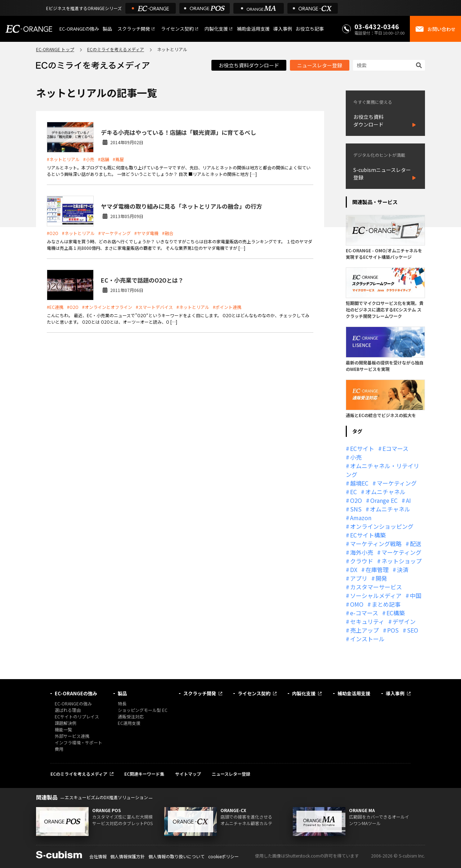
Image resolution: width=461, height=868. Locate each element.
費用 (59, 749)
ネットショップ (402, 561)
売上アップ (364, 630)
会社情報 (98, 856)
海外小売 (362, 552)
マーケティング (397, 483)
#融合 (168, 233)
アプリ (359, 578)
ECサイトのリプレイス (77, 716)
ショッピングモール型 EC (143, 710)
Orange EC (384, 500)
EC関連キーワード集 (144, 774)
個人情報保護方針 (127, 856)
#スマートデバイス (154, 307)
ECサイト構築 (368, 535)
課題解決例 (66, 723)
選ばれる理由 (68, 710)
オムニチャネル (385, 492)
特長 (122, 703)
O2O (356, 500)
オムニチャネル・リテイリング (382, 470)
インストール (367, 639)
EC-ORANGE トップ (55, 49)
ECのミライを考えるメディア (116, 49)
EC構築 (396, 613)
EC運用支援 (129, 723)
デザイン (404, 621)
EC (353, 492)
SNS (356, 509)
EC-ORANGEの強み (79, 29)
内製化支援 (216, 29)
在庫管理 (377, 570)
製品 (107, 29)
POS (393, 630)
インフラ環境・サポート (79, 742)
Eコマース (395, 448)
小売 (356, 457)
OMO (357, 604)
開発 (381, 578)
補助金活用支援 (253, 29)
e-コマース (364, 613)
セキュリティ (367, 621)
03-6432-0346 (377, 26)
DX (354, 570)
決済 (403, 570)
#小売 (89, 159)
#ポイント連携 (227, 307)
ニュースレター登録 (320, 65)
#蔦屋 (118, 159)
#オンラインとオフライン (107, 307)
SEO (413, 630)
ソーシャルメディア (376, 595)
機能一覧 (63, 729)
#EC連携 (55, 307)
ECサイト (362, 448)
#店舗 (104, 159)
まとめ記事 (386, 604)
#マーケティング (115, 233)
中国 (416, 595)
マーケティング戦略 (376, 544)
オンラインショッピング (382, 526)
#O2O (53, 233)
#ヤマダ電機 (146, 233)
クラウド (362, 561)
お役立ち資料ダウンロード (249, 65)
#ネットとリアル (63, 159)
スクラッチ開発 (134, 29)
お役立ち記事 (310, 29)
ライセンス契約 (177, 29)
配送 (416, 544)
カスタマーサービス (376, 587)
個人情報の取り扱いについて (176, 856)
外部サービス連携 (72, 736)
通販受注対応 (131, 716)
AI (408, 500)
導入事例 (283, 29)
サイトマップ (188, 774)
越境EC (359, 483)
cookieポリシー (223, 856)
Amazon (361, 518)
